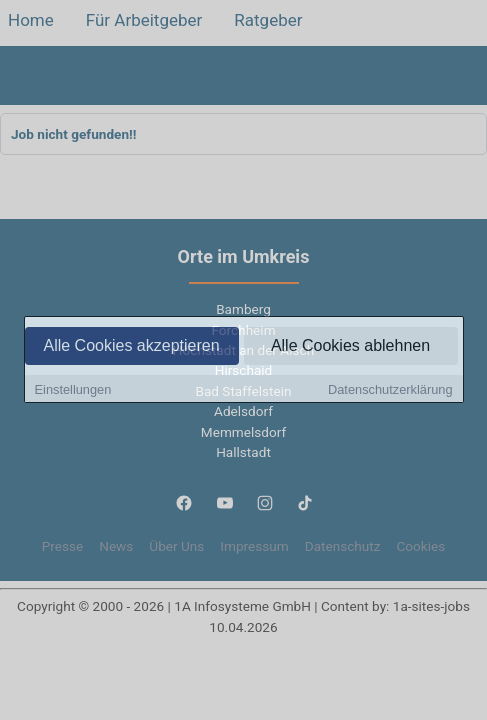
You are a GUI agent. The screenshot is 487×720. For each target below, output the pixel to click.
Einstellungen (73, 390)
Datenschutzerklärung (390, 390)
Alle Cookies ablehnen (350, 346)
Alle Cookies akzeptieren (131, 346)
